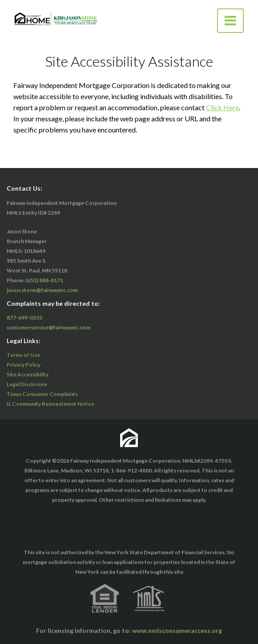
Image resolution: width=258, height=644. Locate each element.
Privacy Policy (24, 365)
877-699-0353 (24, 318)
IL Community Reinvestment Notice (50, 404)
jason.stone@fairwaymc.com (42, 290)
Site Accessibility (28, 374)
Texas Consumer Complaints (42, 394)
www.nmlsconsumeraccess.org (177, 630)
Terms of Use (23, 355)
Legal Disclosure (27, 384)
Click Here (222, 107)
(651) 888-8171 (44, 280)
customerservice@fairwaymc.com (48, 327)
